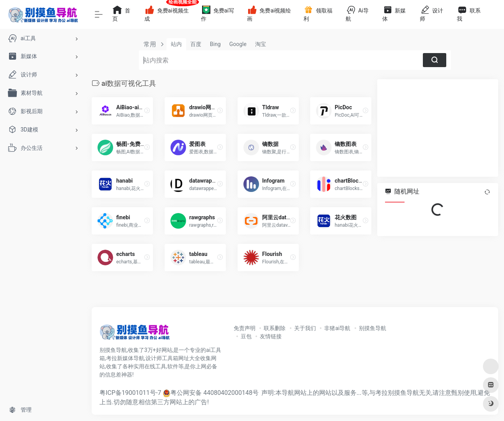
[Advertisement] (438, 128)
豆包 (246, 336)
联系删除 (275, 328)
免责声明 (245, 328)
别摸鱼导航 (373, 328)
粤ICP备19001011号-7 (130, 393)
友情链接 (271, 336)
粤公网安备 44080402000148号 (215, 393)
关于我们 (305, 328)
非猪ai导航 (337, 328)
